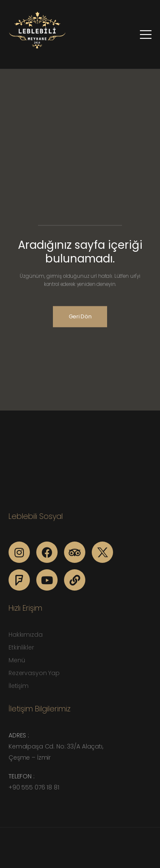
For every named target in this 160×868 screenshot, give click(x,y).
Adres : (19, 735)
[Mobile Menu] (146, 34)
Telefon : (22, 776)
